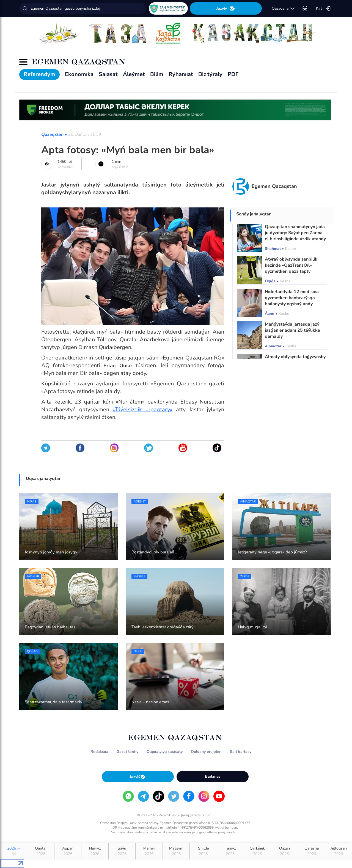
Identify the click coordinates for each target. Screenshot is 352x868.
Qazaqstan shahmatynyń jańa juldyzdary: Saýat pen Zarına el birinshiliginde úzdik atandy (295, 233)
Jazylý (226, 8)
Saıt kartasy (241, 752)
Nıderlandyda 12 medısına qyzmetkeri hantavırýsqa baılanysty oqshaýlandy (292, 298)
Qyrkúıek (257, 851)
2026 (14, 851)
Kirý (323, 9)
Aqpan (68, 851)
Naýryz (95, 851)
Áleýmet (134, 74)
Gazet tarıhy (127, 752)
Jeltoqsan (339, 851)
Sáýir (122, 851)
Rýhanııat (181, 74)
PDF (233, 74)
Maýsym (176, 851)
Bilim (157, 74)
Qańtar (41, 851)
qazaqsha (283, 9)
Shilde (203, 851)
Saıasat (108, 74)
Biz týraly (210, 74)
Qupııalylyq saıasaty (165, 752)
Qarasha (311, 851)
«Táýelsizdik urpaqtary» (142, 409)
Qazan (284, 851)
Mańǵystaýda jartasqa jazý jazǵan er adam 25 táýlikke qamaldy (292, 330)
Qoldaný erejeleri (206, 752)
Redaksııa (99, 752)
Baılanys (213, 776)
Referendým (39, 74)
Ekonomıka (79, 74)
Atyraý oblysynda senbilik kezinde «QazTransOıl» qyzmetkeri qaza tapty (291, 265)
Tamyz (230, 851)
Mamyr (149, 851)
